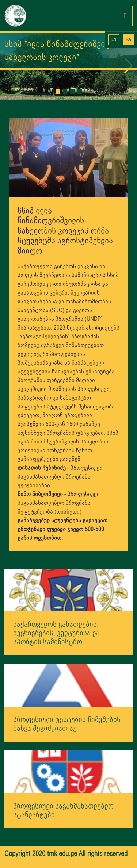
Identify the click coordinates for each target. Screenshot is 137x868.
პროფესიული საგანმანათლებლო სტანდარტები (63, 811)
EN (114, 40)
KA (129, 40)
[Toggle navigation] (125, 16)
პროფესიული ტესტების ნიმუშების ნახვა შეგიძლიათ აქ (67, 724)
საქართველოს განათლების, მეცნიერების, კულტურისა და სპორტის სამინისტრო (56, 633)
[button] (58, 92)
